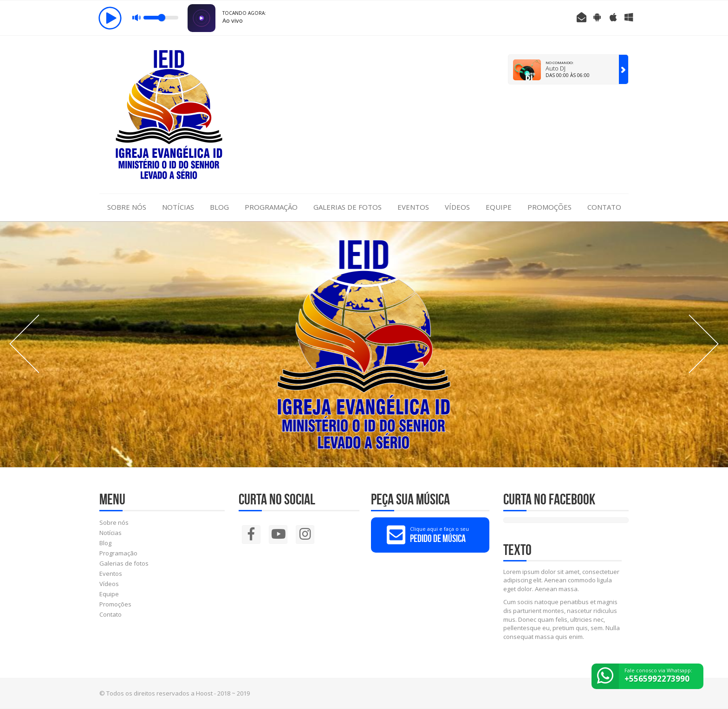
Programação (271, 207)
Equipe (499, 207)
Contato (604, 207)
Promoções (549, 207)
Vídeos (457, 207)
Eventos (413, 207)
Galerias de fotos (348, 207)
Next (704, 344)
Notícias (178, 207)
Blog (219, 207)
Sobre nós (127, 207)
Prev (24, 344)
